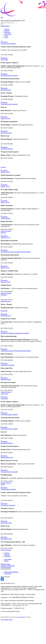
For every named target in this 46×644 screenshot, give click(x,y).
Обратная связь (5, 564)
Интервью (7, 32)
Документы (8, 574)
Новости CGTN (6, 118)
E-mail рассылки (6, 567)
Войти (7, 26)
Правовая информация (8, 566)
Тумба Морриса (6, 218)
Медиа (6, 36)
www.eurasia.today (21, 617)
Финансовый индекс (7, 457)
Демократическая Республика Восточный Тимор (16, 252)
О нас (6, 37)
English (3, 26)
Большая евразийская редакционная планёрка (15, 333)
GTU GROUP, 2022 (7, 620)
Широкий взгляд (6, 90)
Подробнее (4, 42)
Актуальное (8, 34)
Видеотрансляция (6, 133)
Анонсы (7, 29)
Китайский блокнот (7, 149)
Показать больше (6, 231)
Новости (7, 31)
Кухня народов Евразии (8, 505)
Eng (2, 17)
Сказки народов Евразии (8, 44)
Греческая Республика (8, 365)
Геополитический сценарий (9, 76)
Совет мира (4, 60)
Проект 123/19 (5, 172)
